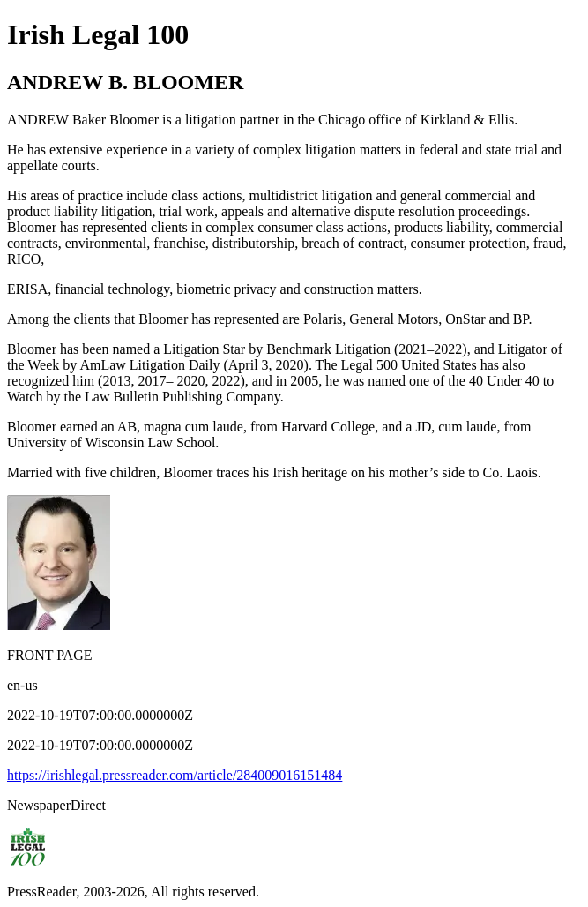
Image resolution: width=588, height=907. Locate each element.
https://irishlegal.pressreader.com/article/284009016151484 (175, 775)
